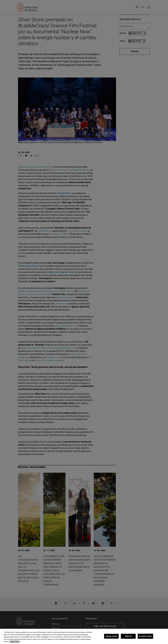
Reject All (128, 636)
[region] (84, 636)
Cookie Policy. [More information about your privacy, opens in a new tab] (15, 642)
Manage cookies (111, 636)
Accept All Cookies (145, 636)
